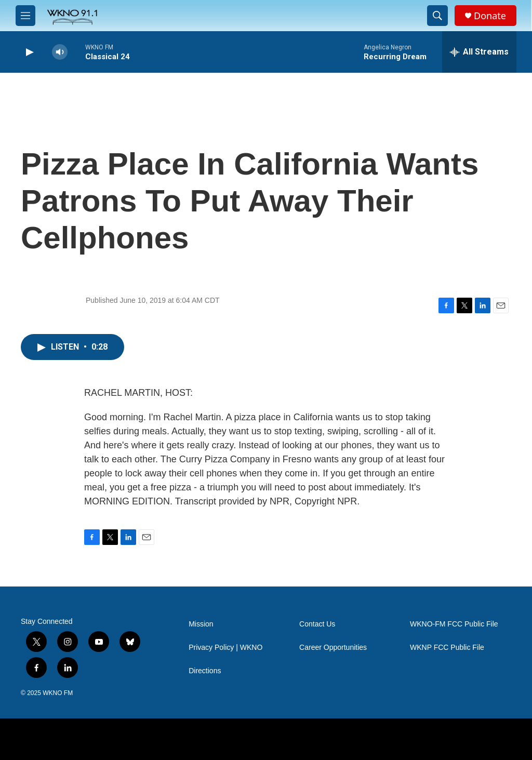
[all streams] (479, 52)
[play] (29, 52)
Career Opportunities (333, 648)
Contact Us (317, 624)
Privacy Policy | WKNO (225, 648)
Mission (201, 624)
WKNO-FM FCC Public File (454, 624)
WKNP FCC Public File (447, 648)
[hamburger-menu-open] (25, 16)
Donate (490, 16)
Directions (205, 671)
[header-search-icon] (437, 16)
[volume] (60, 52)
